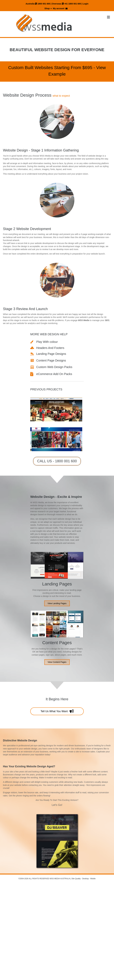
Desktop (85, 879)
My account (59, 8)
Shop (47, 8)
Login (85, 4)
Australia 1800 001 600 (38, 4)
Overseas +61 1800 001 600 (66, 4)
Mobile (93, 879)
